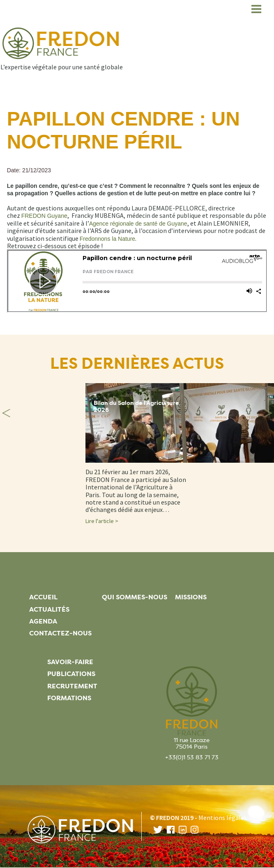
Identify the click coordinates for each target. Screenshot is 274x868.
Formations (69, 698)
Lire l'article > (102, 521)
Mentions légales (223, 818)
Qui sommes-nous (135, 597)
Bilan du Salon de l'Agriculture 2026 (136, 407)
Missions (191, 597)
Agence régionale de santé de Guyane (138, 224)
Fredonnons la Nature (107, 239)
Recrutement (72, 686)
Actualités (49, 609)
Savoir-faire (70, 662)
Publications (71, 674)
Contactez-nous (60, 633)
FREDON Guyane (44, 216)
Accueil (43, 597)
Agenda (43, 621)
